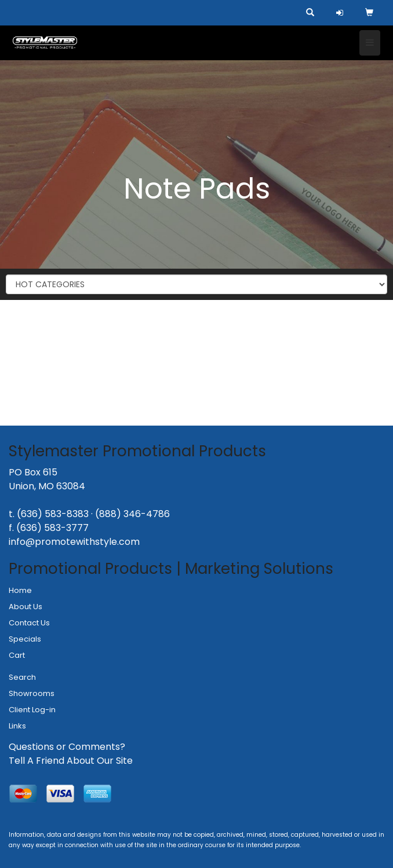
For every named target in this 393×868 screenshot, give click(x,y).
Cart (17, 655)
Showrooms (32, 693)
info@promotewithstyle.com (74, 542)
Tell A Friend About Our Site (71, 761)
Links (17, 726)
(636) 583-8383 (53, 514)
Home (20, 590)
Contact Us (29, 623)
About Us (26, 607)
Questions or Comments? (67, 747)
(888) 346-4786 (132, 514)
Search (22, 677)
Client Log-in (32, 710)
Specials (25, 639)
